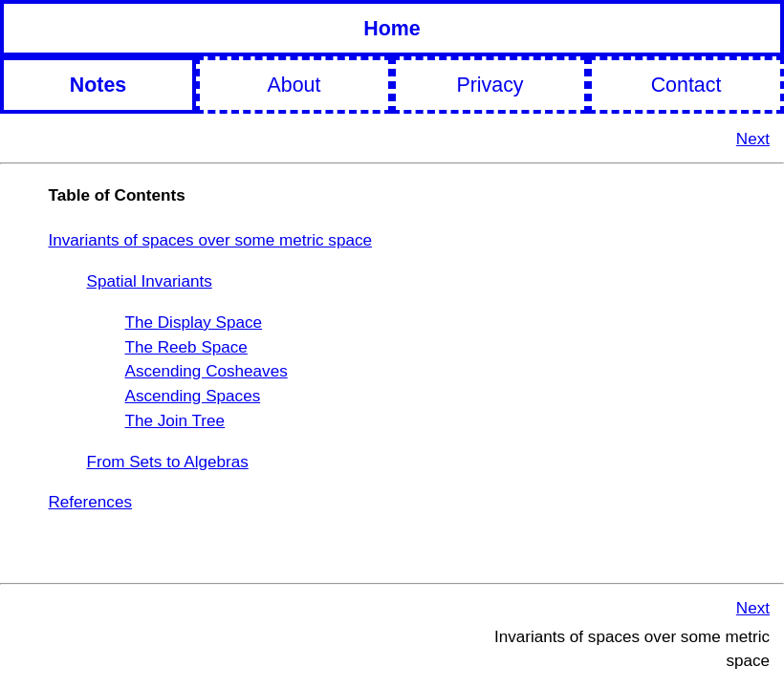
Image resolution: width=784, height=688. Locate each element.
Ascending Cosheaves (206, 371)
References (90, 502)
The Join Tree (174, 421)
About (294, 85)
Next (753, 139)
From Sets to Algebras (167, 462)
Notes (98, 85)
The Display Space (193, 322)
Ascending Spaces (192, 396)
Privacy (490, 85)
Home (392, 29)
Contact (686, 85)
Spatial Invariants (149, 281)
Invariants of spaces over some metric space (210, 240)
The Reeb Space (185, 347)
